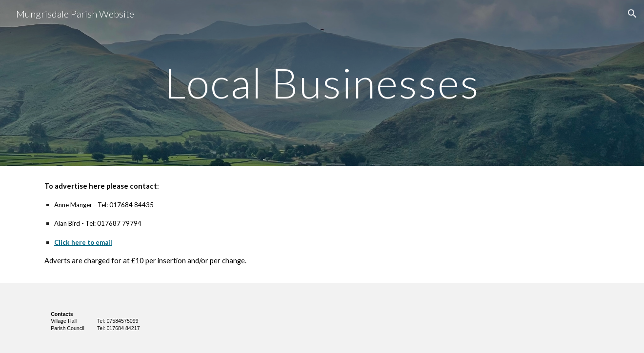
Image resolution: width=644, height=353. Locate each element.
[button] (632, 14)
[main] (322, 83)
